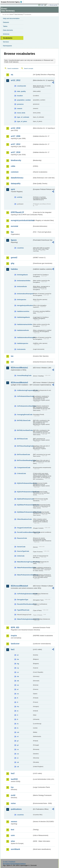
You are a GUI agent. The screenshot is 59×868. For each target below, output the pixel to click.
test (12, 830)
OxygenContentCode (24, 528)
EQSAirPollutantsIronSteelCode (25, 492)
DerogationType (23, 600)
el (18, 689)
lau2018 (14, 779)
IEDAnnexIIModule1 (19, 368)
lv (18, 728)
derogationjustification (25, 305)
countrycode (22, 86)
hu (18, 707)
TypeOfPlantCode (23, 610)
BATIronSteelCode (24, 454)
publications (16, 809)
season (20, 108)
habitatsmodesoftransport (25, 337)
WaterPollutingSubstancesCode (25, 619)
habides (14, 269)
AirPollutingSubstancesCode (25, 594)
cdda (13, 166)
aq (12, 75)
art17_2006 (16, 136)
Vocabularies (8, 38)
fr (18, 702)
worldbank (15, 849)
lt (18, 719)
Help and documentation (11, 18)
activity (20, 197)
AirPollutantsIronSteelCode (25, 406)
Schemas (6, 34)
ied (12, 362)
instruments (21, 349)
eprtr (13, 189)
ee (18, 685)
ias (12, 356)
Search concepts (29, 68)
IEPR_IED (15, 628)
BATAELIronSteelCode (25, 430)
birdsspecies (22, 300)
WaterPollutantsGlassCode (25, 568)
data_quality (21, 91)
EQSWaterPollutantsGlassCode (25, 505)
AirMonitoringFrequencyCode (25, 390)
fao (12, 232)
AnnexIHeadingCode (24, 375)
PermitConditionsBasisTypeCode (25, 532)
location (20, 96)
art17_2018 (16, 152)
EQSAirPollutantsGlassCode (25, 483)
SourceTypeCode (23, 551)
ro (18, 749)
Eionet (11, 14)
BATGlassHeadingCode (25, 446)
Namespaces (7, 46)
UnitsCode (21, 556)
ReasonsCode (22, 538)
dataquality (16, 184)
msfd (13, 795)
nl (18, 736)
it (18, 715)
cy (18, 668)
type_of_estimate (23, 117)
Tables (5, 26)
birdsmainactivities (24, 281)
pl (18, 741)
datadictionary (17, 178)
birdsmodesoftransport (25, 294)
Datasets (6, 22)
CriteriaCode (22, 473)
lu (18, 724)
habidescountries (23, 311)
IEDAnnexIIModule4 (19, 586)
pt (18, 745)
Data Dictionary (19, 14)
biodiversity (16, 160)
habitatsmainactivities (25, 324)
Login (42, 5)
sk (18, 762)
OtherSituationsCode (24, 519)
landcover (15, 644)
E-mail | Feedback (9, 862)
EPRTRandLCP (17, 212)
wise (13, 841)
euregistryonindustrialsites (22, 220)
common (15, 172)
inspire (14, 636)
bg (18, 664)
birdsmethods (22, 286)
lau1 (13, 649)
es (18, 694)
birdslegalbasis (22, 275)
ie (18, 711)
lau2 (13, 773)
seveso (14, 822)
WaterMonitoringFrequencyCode (25, 562)
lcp (12, 787)
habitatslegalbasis (23, 317)
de (18, 676)
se (18, 754)
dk (18, 681)
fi (18, 698)
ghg (13, 263)
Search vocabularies (13, 68)
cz (18, 672)
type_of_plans (22, 121)
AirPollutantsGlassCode (25, 396)
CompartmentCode (24, 468)
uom (13, 835)
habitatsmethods (23, 330)
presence (20, 104)
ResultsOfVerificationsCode (25, 604)
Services (6, 42)
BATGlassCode (22, 439)
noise (13, 803)
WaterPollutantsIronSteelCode (25, 575)
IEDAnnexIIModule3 (19, 383)
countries (20, 248)
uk (18, 767)
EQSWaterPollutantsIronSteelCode (25, 512)
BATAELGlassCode (24, 420)
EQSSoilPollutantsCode (25, 499)
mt (18, 732)
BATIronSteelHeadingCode (25, 460)
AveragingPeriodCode (25, 415)
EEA (12, 2)
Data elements (8, 30)
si (18, 758)
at (18, 655)
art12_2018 (16, 128)
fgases (14, 240)
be (18, 659)
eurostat (14, 226)
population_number (24, 100)
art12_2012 (16, 80)
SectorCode (21, 547)
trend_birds (21, 113)
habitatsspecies (23, 343)
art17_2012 (16, 144)
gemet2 (14, 258)
